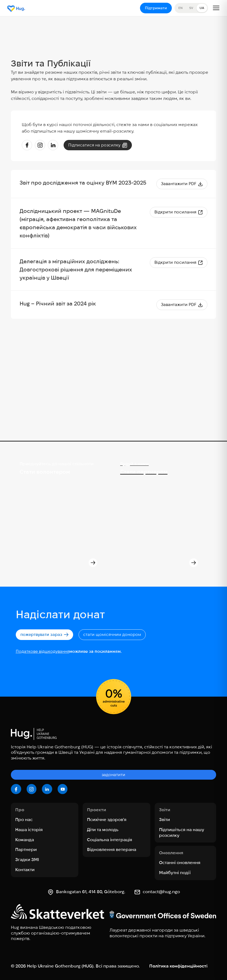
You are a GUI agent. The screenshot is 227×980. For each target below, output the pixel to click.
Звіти (164, 820)
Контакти (25, 870)
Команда (25, 840)
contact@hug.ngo (161, 892)
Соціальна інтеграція (110, 840)
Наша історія (29, 830)
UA (202, 8)
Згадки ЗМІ (27, 860)
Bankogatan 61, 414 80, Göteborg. (91, 892)
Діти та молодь (103, 830)
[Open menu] (216, 8)
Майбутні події (175, 873)
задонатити (114, 775)
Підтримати (156, 8)
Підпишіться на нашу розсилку (182, 832)
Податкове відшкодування (43, 651)
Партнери (26, 849)
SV (191, 8)
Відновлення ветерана (112, 849)
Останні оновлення (180, 863)
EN (181, 8)
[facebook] (16, 789)
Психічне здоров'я (107, 820)
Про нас (24, 820)
